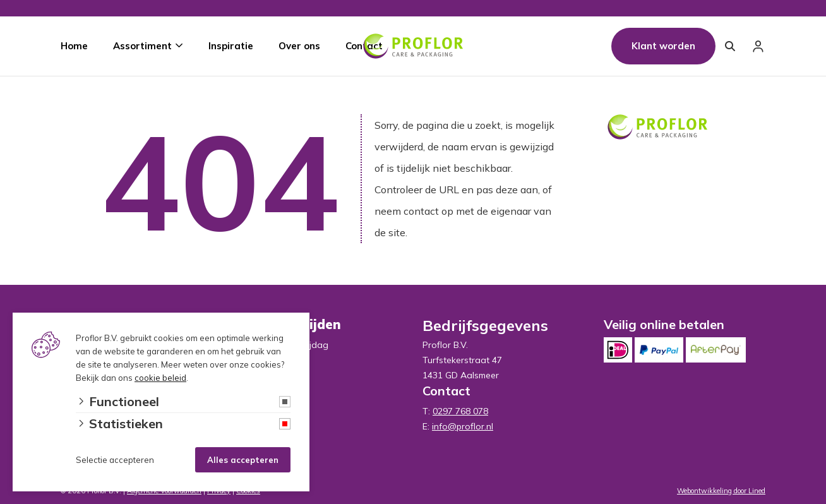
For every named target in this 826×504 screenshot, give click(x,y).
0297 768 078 (460, 411)
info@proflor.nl (463, 426)
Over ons (299, 46)
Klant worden (663, 46)
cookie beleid (160, 378)
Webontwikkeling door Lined (721, 491)
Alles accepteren (243, 460)
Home (74, 46)
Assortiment (142, 46)
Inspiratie (231, 46)
